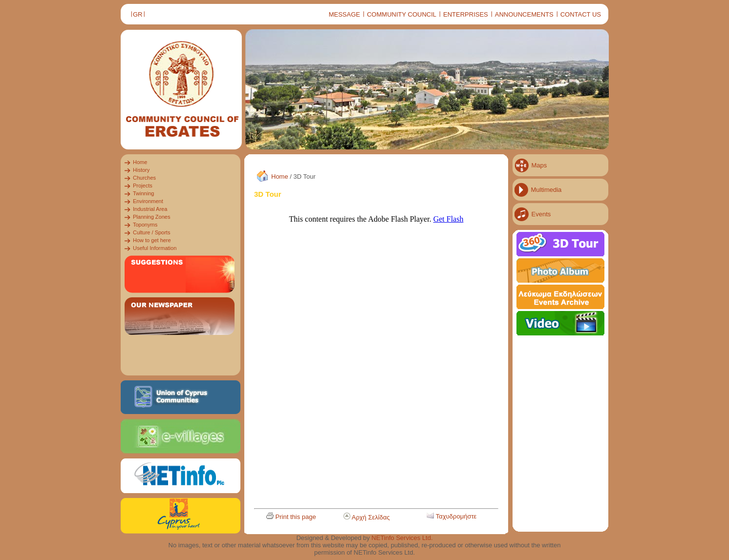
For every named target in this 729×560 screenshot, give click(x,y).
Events (541, 214)
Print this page (296, 517)
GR (138, 14)
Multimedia (547, 190)
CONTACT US (581, 14)
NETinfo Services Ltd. (402, 538)
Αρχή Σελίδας (371, 517)
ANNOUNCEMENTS (524, 14)
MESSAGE (344, 14)
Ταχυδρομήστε (456, 516)
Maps (539, 165)
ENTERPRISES (466, 14)
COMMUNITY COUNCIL (402, 14)
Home (280, 176)
